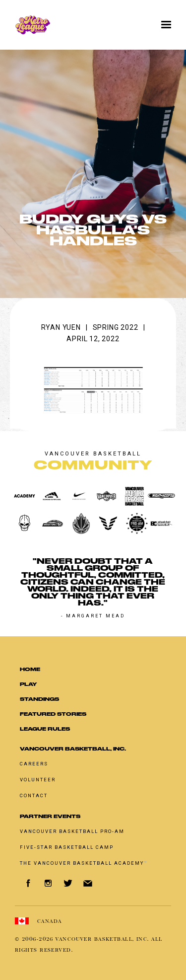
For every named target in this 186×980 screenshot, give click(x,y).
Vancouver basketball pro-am (72, 831)
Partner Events (50, 816)
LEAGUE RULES (45, 729)
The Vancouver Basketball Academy (84, 863)
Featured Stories (53, 714)
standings (39, 699)
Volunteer (38, 780)
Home (30, 669)
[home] (66, 25)
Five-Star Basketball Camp (67, 847)
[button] (166, 25)
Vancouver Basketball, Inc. (73, 749)
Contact (34, 795)
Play (28, 684)
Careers (34, 764)
